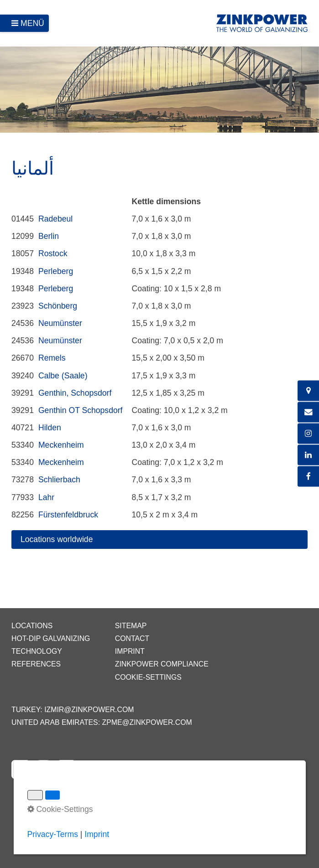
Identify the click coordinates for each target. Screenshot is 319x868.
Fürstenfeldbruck (68, 515)
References (36, 664)
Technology (37, 651)
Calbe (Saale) (63, 376)
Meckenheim (61, 445)
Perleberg (56, 271)
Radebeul (55, 219)
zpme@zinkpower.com (147, 722)
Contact (132, 638)
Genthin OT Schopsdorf (81, 410)
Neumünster (60, 323)
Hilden (50, 428)
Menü (32, 23)
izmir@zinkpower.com (89, 710)
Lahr (46, 497)
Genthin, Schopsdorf (75, 393)
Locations (32, 626)
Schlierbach (59, 480)
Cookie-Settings (148, 677)
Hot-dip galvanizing (51, 638)
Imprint (130, 651)
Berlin (49, 236)
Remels (52, 358)
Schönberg (58, 306)
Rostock (53, 253)
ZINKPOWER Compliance (162, 664)
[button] (159, 540)
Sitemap (131, 626)
